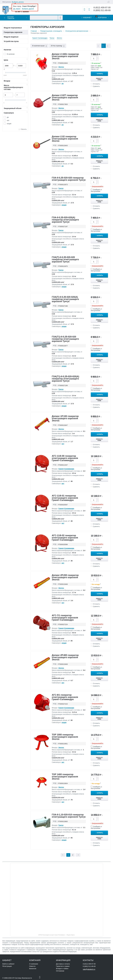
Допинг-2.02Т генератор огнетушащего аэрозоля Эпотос (65, 98)
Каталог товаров (11, 18)
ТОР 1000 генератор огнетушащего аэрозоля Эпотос (65, 737)
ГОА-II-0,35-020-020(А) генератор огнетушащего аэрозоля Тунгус (65, 220)
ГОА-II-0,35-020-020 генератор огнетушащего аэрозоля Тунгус (69, 179)
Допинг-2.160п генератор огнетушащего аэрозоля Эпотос (65, 56)
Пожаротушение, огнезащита (51, 31)
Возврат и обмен (62, 969)
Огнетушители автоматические (77, 31)
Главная (34, 31)
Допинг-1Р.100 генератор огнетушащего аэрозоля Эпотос (65, 418)
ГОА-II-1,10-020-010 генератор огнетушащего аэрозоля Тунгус (69, 816)
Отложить (96, 84)
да (8, 117)
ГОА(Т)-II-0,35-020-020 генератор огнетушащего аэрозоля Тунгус (65, 259)
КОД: (55, 63)
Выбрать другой (28, 9)
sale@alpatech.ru (89, 969)
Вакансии (33, 969)
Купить (100, 74)
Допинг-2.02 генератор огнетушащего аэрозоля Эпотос (65, 139)
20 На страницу (58, 46)
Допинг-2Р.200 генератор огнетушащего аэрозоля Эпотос (65, 577)
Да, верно (17, 9)
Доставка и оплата (63, 964)
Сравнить (96, 86)
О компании (34, 964)
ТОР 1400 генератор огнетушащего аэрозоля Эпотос (65, 777)
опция (9, 124)
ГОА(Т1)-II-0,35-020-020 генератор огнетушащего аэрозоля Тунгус (65, 339)
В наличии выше (39, 46)
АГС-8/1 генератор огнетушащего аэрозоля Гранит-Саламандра (65, 697)
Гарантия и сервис (63, 966)
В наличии (11, 54)
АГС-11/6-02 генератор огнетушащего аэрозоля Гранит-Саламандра (65, 538)
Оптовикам (60, 971)
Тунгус (52, 38)
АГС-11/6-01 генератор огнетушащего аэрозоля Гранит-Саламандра (65, 498)
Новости (32, 966)
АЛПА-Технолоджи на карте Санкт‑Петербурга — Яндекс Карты (57, 935)
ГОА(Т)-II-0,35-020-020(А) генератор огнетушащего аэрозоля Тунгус (65, 299)
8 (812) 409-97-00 (102, 8)
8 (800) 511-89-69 (102, 10)
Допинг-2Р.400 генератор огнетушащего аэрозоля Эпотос (65, 657)
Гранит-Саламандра (40, 38)
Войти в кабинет (8, 964)
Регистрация (7, 966)
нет (8, 120)
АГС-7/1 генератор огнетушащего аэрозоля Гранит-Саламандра (65, 618)
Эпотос (59, 38)
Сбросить (24, 129)
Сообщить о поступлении (96, 191)
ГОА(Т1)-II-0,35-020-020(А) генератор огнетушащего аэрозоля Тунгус (65, 379)
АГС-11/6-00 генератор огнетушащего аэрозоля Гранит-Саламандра (65, 458)
